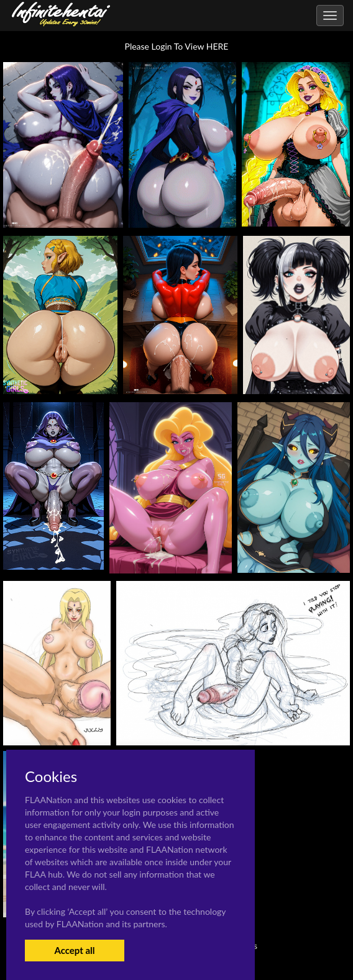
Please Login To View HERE (177, 46)
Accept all (74, 950)
